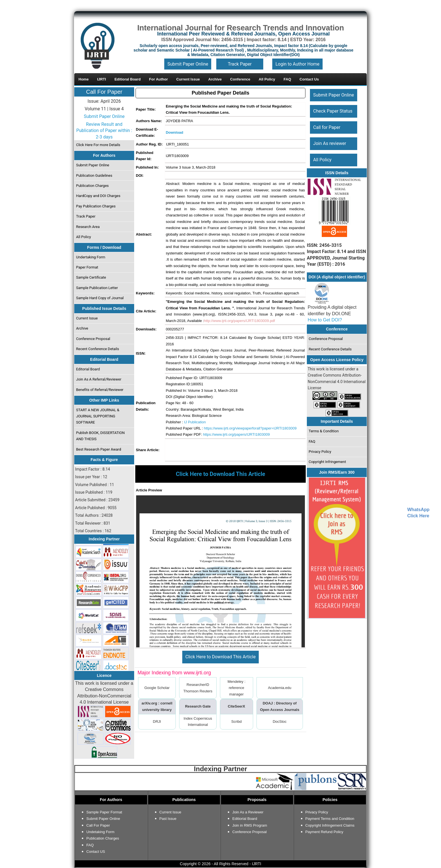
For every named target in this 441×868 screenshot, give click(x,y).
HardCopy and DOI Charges (98, 196)
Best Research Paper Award (99, 449)
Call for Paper (327, 127)
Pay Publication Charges (96, 206)
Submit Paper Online (188, 64)
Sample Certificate (91, 277)
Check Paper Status (333, 111)
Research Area (88, 227)
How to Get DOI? (325, 320)
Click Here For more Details (98, 145)
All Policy (84, 237)
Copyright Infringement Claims (330, 825)
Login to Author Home (297, 64)
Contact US (96, 852)
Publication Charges (93, 186)
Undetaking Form (100, 832)
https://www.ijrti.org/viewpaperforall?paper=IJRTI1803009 (250, 428)
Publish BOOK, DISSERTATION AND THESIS (101, 436)
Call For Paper (104, 92)
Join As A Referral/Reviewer (99, 379)
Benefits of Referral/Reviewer (100, 390)
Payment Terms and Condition (330, 819)
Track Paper (240, 64)
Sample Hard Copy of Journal (100, 298)
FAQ (312, 441)
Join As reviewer (330, 143)
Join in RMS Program (250, 825)
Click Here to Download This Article (220, 657)
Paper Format (87, 267)
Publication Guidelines (94, 175)
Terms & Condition (324, 431)
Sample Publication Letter (97, 288)
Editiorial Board (245, 819)
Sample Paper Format (104, 812)
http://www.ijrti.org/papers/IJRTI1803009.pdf (239, 321)
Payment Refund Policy (324, 832)
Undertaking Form (91, 257)
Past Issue (168, 819)
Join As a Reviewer (248, 812)
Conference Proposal (93, 339)
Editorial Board (88, 369)
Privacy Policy (320, 452)
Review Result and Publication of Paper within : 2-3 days (104, 131)
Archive (82, 328)
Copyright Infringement (328, 462)
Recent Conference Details (98, 349)
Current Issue (87, 318)
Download (174, 132)
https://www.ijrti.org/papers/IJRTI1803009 (237, 434)
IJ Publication (195, 422)
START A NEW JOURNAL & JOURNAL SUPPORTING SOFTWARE (98, 416)
